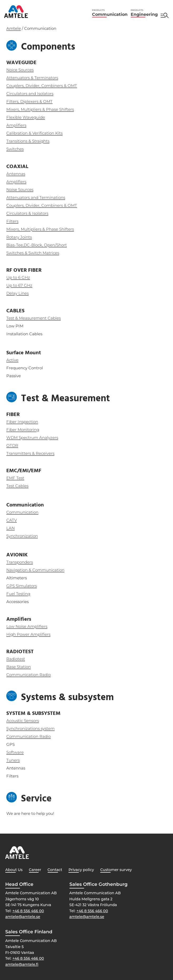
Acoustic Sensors (23, 721)
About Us (14, 870)
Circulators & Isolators (27, 213)
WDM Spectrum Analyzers (32, 438)
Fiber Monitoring (23, 430)
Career (35, 870)
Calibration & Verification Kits (34, 133)
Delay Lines (17, 293)
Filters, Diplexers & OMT (29, 101)
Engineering (144, 13)
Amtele (14, 28)
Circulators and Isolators (30, 94)
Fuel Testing (18, 594)
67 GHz (25, 285)
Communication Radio (29, 736)
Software (15, 752)
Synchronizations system (30, 728)
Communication (110, 13)
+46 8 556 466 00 (28, 911)
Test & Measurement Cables (34, 318)
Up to (12, 285)
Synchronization (22, 536)
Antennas (16, 174)
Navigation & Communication (35, 570)
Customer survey (116, 870)
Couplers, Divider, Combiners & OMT (42, 86)
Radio (45, 675)
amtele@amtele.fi (22, 964)
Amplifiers (16, 125)
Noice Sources (20, 70)
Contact (55, 870)
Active (12, 360)
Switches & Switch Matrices (33, 253)
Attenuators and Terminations (36, 197)
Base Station (19, 667)
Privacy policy (81, 870)
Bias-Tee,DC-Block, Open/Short (37, 245)
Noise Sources (20, 190)
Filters (12, 221)
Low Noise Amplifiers (27, 626)
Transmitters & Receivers (30, 453)
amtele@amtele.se (23, 917)
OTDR (12, 445)
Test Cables (17, 486)
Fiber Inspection (22, 422)
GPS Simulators (22, 586)
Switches (15, 149)
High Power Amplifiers (28, 634)
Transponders (20, 562)
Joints (26, 237)
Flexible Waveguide (26, 117)
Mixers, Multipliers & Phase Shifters (40, 109)
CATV (12, 520)
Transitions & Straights (28, 141)
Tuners (13, 760)
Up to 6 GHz (18, 277)
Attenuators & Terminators (32, 78)
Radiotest (16, 659)
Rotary (13, 237)
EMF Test (15, 478)
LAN (11, 528)
